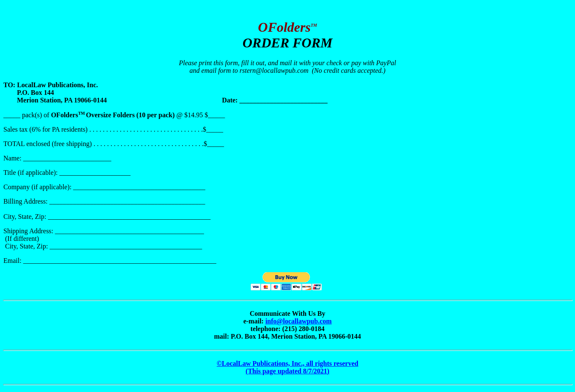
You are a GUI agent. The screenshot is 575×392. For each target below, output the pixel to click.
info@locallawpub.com (299, 321)
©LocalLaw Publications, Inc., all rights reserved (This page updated (287, 367)
